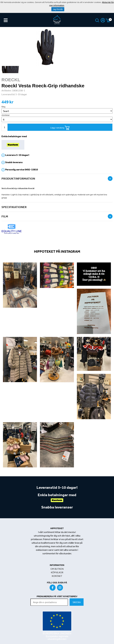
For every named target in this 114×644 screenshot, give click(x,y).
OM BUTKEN (57, 569)
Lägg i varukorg (60, 128)
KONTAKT (57, 576)
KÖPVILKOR (57, 572)
